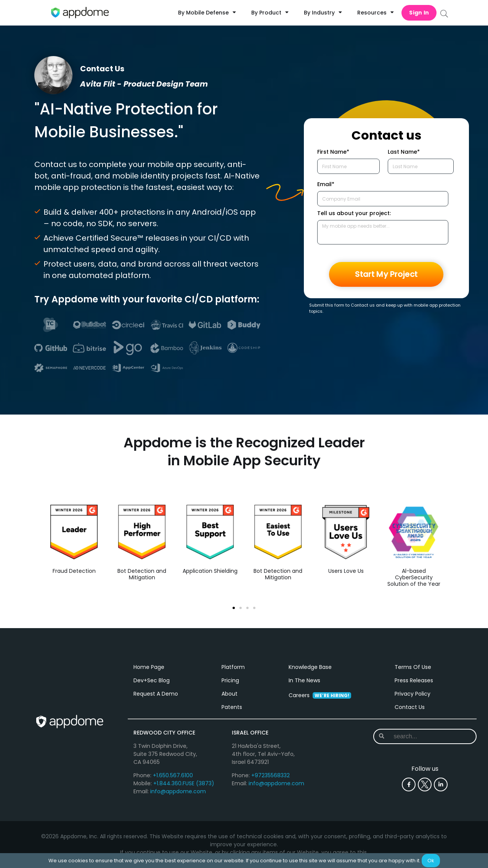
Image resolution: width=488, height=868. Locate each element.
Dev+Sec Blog (152, 680)
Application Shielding (210, 571)
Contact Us (410, 707)
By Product (270, 13)
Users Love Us (346, 571)
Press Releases (414, 680)
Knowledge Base (310, 667)
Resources (376, 13)
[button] (234, 608)
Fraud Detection (74, 571)
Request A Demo (156, 694)
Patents (232, 707)
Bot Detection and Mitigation (142, 575)
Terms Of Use (413, 667)
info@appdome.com (178, 791)
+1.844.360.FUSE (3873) (184, 783)
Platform (233, 667)
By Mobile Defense (207, 13)
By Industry (323, 13)
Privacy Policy (413, 694)
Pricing (230, 680)
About (230, 694)
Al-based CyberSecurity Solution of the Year (414, 578)
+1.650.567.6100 (173, 775)
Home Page (149, 667)
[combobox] (425, 736)
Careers (320, 695)
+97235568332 (270, 775)
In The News (304, 680)
